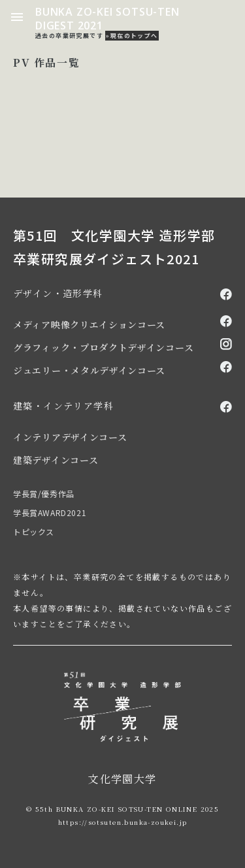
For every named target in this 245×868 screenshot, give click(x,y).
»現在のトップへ (132, 36)
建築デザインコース (56, 460)
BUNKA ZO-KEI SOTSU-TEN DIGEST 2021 (107, 19)
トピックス (34, 531)
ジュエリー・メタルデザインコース (89, 370)
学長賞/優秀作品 (44, 494)
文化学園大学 (122, 779)
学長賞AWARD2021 (50, 512)
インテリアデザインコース (70, 437)
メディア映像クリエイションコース (89, 324)
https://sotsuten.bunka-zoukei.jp (123, 822)
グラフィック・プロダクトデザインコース (103, 347)
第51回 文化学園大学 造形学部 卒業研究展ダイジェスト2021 (114, 247)
